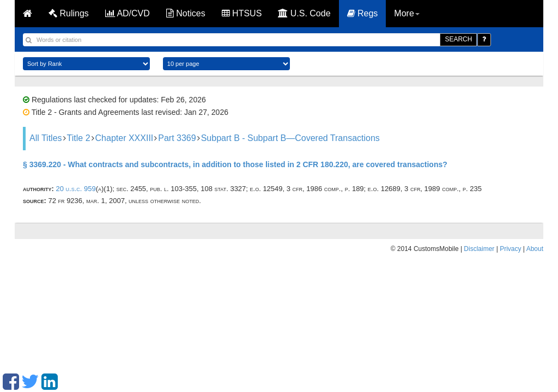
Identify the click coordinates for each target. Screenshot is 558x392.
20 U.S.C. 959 (75, 189)
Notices (186, 13)
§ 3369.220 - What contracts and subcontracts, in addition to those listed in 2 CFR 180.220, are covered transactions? (235, 164)
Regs (363, 13)
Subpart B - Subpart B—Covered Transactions (290, 138)
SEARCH (458, 39)
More (407, 13)
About (535, 249)
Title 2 (79, 138)
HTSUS (242, 13)
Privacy (510, 249)
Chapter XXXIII (125, 138)
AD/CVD (128, 13)
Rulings (69, 13)
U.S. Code (304, 13)
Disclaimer (479, 249)
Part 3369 (177, 138)
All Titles (46, 138)
